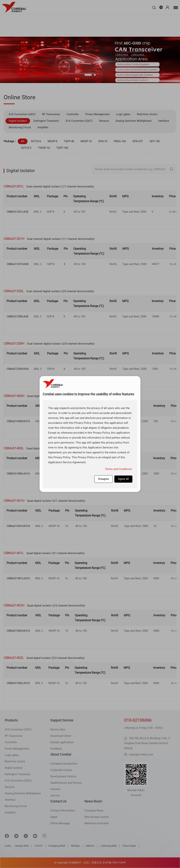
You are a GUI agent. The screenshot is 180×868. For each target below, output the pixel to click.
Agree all (123, 479)
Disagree (103, 479)
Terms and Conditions (118, 469)
